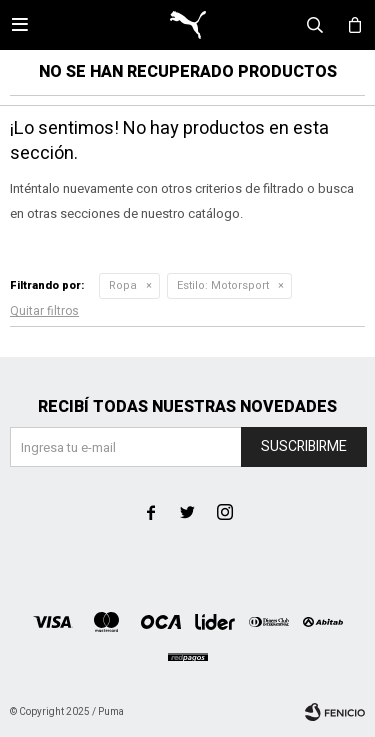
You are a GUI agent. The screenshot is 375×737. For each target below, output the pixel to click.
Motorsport (223, 285)
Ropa (123, 285)
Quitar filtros (44, 311)
